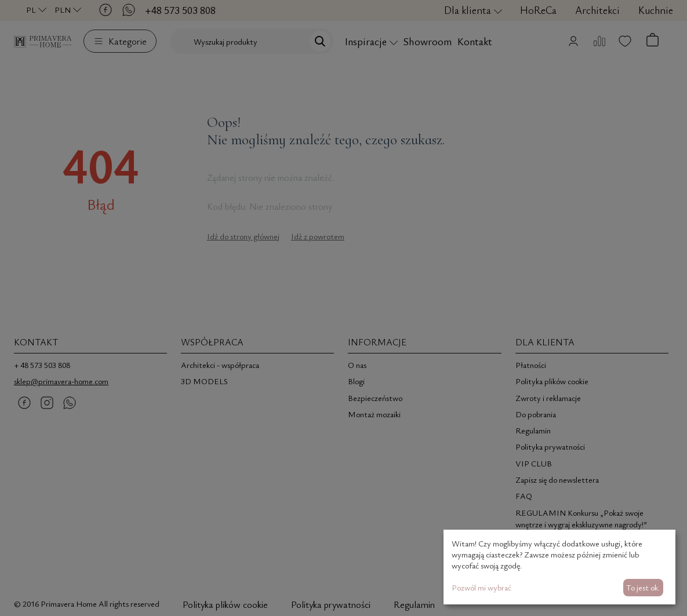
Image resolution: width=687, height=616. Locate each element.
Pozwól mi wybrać (481, 587)
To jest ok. (643, 587)
